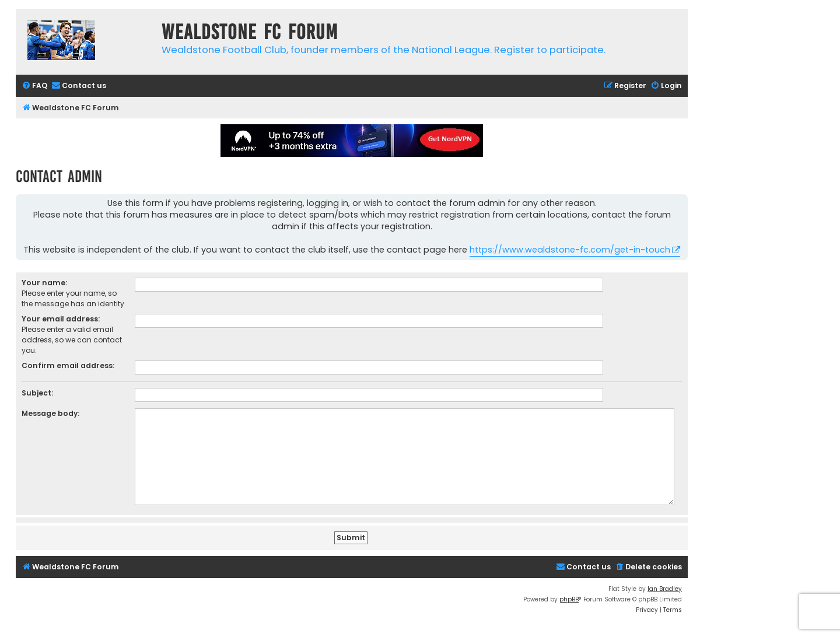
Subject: (37, 393)
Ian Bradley (665, 589)
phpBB (569, 599)
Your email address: (61, 319)
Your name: (44, 283)
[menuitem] (34, 86)
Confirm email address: (68, 365)
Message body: (50, 413)
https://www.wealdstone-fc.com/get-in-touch (570, 250)
